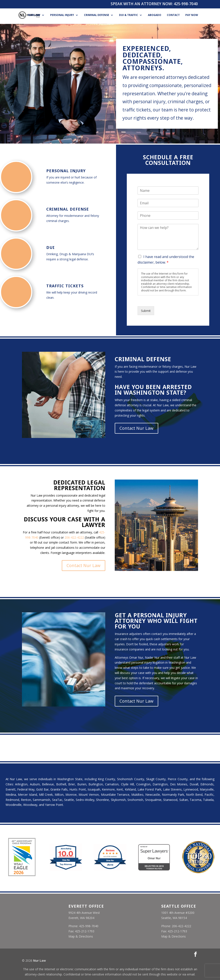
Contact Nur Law (136, 428)
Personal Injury (62, 15)
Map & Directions (81, 936)
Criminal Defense (97, 15)
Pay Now (192, 15)
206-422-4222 (74, 537)
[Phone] (168, 216)
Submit (146, 311)
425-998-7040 (186, 4)
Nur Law (34, 15)
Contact (173, 15)
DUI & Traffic (129, 15)
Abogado (155, 15)
